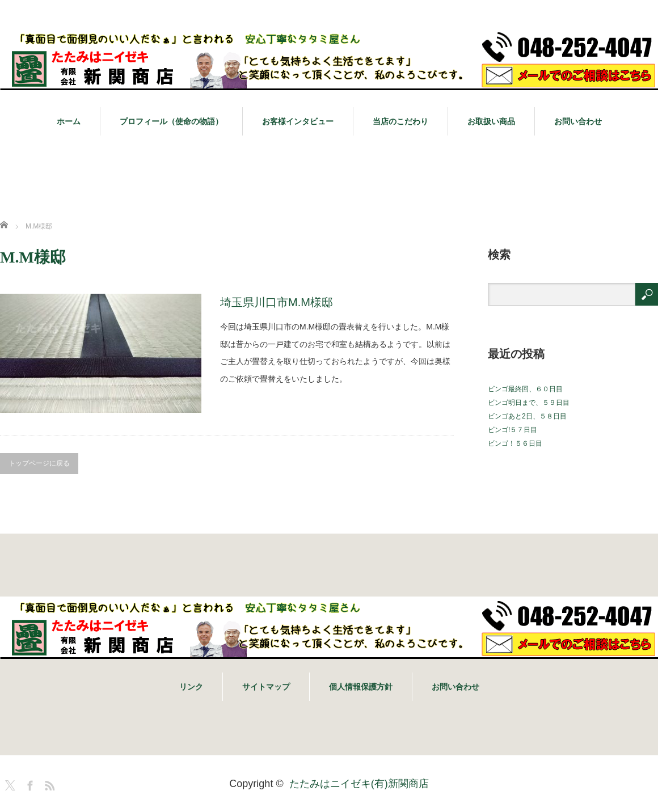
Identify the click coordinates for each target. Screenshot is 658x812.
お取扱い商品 (491, 121)
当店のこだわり (400, 121)
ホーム (69, 121)
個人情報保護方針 (361, 687)
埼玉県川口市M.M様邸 (277, 302)
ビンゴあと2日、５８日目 (527, 416)
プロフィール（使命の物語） (171, 121)
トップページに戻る (39, 463)
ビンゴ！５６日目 (515, 443)
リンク (191, 687)
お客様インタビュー (298, 121)
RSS (48, 784)
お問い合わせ (578, 121)
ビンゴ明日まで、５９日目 (529, 403)
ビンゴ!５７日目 (513, 430)
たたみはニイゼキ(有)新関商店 (359, 784)
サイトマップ (266, 687)
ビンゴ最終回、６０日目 (525, 389)
